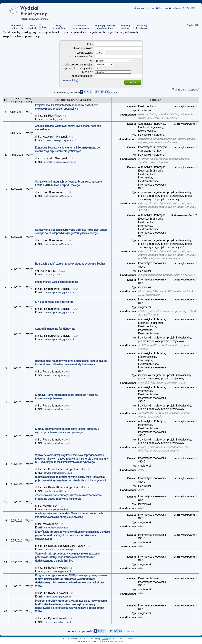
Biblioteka (164, 8)
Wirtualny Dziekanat (146, 8)
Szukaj (133, 82)
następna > (115, 92)
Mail (195, 8)
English (190, 25)
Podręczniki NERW (181, 8)
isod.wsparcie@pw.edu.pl (111, 641)
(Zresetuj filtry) (69, 80)
